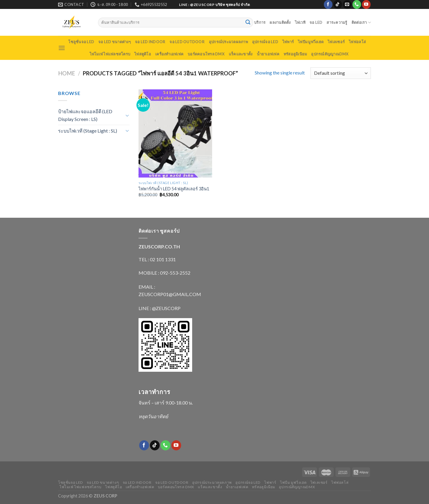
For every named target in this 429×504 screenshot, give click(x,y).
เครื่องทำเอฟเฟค (169, 54)
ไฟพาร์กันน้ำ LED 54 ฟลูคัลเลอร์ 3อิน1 (174, 189)
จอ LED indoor (150, 42)
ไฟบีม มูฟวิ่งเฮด (311, 42)
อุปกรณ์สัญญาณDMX (330, 54)
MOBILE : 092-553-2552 (164, 273)
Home (67, 73)
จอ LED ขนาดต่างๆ (115, 42)
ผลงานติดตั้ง (280, 22)
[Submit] (248, 23)
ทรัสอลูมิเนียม (295, 54)
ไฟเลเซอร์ (336, 42)
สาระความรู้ (337, 22)
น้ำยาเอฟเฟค (268, 54)
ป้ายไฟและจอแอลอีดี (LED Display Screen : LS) (85, 115)
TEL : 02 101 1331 (157, 259)
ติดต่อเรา (361, 22)
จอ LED (316, 22)
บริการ (260, 22)
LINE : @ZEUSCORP (160, 308)
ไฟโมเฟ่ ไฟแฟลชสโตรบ (110, 54)
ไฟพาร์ (288, 42)
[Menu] (62, 48)
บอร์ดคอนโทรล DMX (206, 54)
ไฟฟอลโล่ (357, 42)
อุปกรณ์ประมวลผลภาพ (228, 42)
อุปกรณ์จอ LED (265, 42)
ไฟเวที (300, 22)
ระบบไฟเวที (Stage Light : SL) (88, 131)
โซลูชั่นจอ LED (81, 42)
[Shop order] (341, 73)
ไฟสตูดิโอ (143, 54)
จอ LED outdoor (187, 42)
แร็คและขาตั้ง (241, 54)
